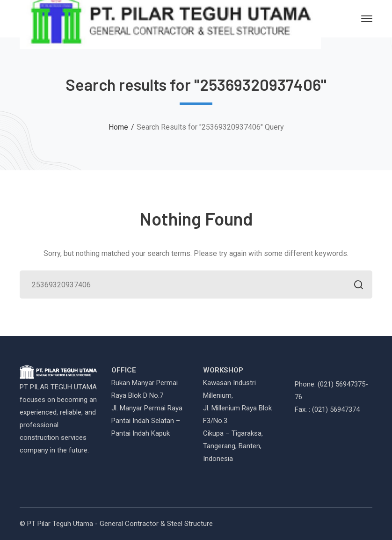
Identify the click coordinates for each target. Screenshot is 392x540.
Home (118, 127)
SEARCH (356, 286)
